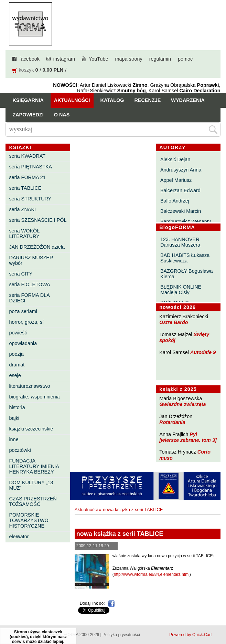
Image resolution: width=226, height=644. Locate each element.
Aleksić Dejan (175, 159)
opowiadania (23, 343)
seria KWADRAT (27, 156)
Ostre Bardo (174, 322)
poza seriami (23, 311)
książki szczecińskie (31, 429)
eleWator (19, 537)
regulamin (160, 59)
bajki (14, 418)
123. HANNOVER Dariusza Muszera (180, 242)
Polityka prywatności (121, 635)
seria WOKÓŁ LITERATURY (24, 233)
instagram (64, 59)
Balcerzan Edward (180, 190)
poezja (16, 354)
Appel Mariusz (176, 180)
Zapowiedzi (28, 115)
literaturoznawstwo (29, 386)
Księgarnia (28, 100)
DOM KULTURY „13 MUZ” (31, 485)
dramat (17, 365)
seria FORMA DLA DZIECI (29, 298)
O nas (62, 115)
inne (14, 439)
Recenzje (148, 100)
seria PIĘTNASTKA (30, 167)
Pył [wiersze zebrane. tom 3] (188, 437)
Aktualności (72, 100)
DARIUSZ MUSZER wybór (31, 260)
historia (17, 407)
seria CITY (21, 274)
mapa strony (129, 59)
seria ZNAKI (22, 209)
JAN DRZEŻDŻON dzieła (37, 247)
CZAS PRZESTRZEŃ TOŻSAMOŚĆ (33, 501)
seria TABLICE (25, 188)
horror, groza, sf (26, 322)
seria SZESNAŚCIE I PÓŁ (38, 220)
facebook (29, 59)
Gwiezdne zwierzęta (182, 404)
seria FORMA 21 (27, 177)
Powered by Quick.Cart (190, 635)
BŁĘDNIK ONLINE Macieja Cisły (181, 290)
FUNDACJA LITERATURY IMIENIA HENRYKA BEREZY (34, 466)
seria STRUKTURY (30, 199)
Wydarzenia (188, 100)
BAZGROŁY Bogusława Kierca (187, 274)
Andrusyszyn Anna (181, 170)
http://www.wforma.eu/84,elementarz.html (152, 574)
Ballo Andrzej (175, 201)
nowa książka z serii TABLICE (133, 510)
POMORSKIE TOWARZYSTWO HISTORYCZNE (29, 520)
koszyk (26, 70)
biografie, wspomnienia (34, 397)
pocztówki (20, 450)
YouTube (99, 59)
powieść (18, 333)
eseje (15, 375)
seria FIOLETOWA (29, 284)
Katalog (112, 100)
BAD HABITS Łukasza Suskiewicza (185, 258)
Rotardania (172, 422)
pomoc (185, 59)
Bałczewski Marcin (181, 211)
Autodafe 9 (203, 352)
